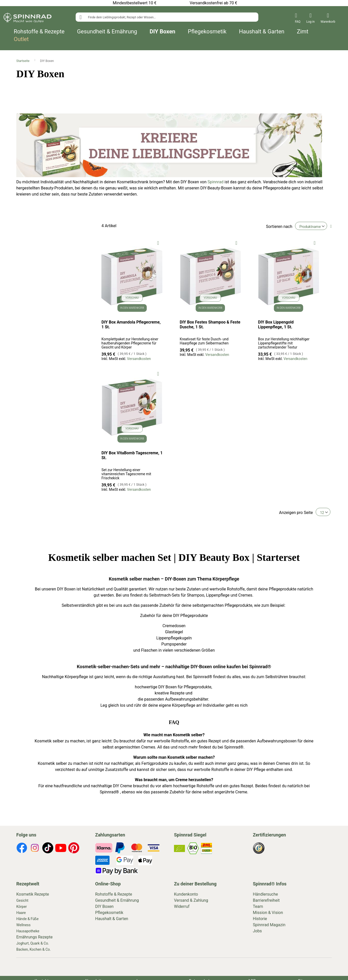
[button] (158, 243)
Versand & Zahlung (191, 900)
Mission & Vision (268, 913)
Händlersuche (266, 894)
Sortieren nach (279, 227)
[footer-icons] (22, 849)
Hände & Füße (27, 919)
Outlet (21, 39)
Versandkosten (139, 359)
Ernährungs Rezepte (35, 937)
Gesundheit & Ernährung (107, 32)
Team (258, 906)
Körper (22, 907)
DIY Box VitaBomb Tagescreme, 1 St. (132, 455)
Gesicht (22, 900)
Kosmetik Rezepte (33, 894)
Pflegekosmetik (207, 32)
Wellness (23, 925)
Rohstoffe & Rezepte (39, 32)
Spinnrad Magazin (269, 925)
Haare (21, 913)
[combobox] (167, 17)
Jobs (257, 931)
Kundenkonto (186, 894)
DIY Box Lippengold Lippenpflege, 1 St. (276, 325)
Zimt (303, 32)
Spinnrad (216, 182)
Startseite (23, 61)
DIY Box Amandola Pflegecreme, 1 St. (131, 325)
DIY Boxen (162, 32)
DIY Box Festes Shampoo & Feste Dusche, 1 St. (210, 325)
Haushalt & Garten (262, 32)
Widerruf (182, 906)
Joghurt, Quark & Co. (33, 943)
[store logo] (28, 18)
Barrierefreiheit (266, 900)
